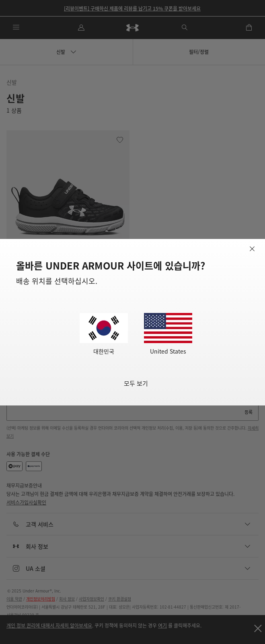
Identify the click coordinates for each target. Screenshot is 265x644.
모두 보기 (136, 383)
